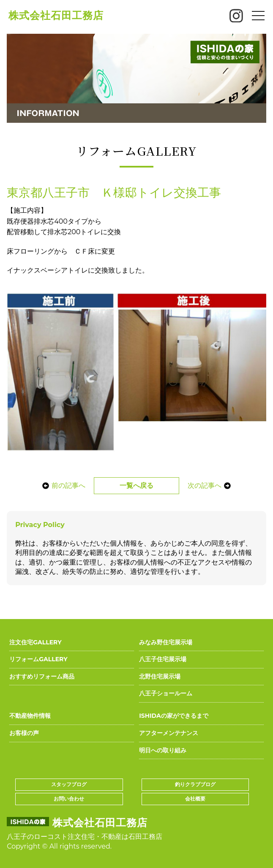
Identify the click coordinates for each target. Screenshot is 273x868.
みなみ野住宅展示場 (166, 642)
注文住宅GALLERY (35, 642)
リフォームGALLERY (38, 659)
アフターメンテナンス (169, 733)
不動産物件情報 (30, 716)
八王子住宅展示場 (163, 659)
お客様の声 (24, 733)
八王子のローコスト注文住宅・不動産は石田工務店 (85, 837)
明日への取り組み (163, 750)
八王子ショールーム (166, 693)
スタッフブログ (69, 784)
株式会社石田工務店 (56, 15)
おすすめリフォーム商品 (42, 676)
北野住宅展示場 (160, 676)
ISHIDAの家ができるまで (174, 716)
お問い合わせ (69, 799)
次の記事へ (209, 485)
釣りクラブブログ (195, 784)
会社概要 (195, 799)
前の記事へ (64, 485)
